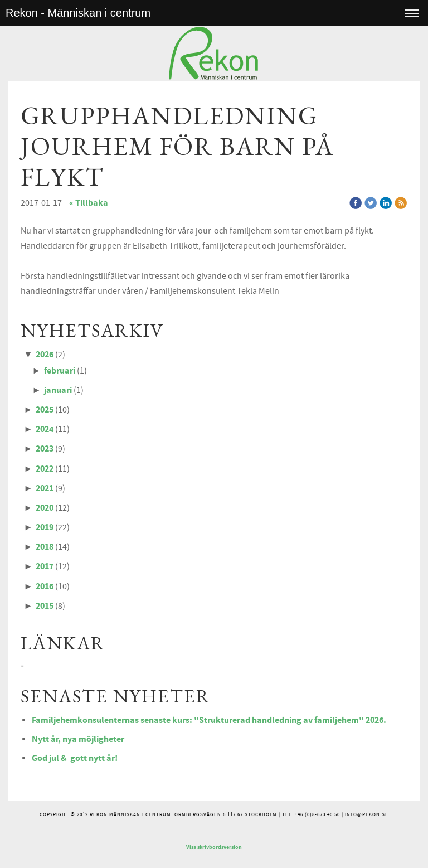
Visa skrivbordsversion (214, 847)
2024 (45, 429)
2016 (45, 586)
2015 (45, 606)
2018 (45, 547)
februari (60, 371)
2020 (45, 508)
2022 (45, 469)
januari (58, 390)
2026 (45, 355)
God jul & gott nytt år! (75, 758)
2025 (45, 410)
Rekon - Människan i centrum (78, 13)
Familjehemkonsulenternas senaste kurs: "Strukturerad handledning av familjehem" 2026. (209, 720)
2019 (45, 527)
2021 (45, 488)
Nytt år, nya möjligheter (78, 739)
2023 (45, 449)
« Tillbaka (89, 203)
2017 (45, 566)
